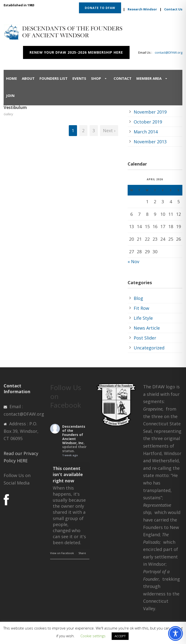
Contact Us (173, 9)
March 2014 (146, 132)
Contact (123, 78)
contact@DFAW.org (169, 52)
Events (79, 78)
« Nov (133, 261)
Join (10, 95)
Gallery (8, 114)
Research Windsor (142, 9)
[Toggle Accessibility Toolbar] (175, 633)
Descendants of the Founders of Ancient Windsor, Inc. (74, 434)
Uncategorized (149, 348)
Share (82, 553)
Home (12, 78)
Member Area (149, 78)
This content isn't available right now (68, 474)
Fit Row (141, 308)
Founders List (54, 78)
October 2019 (148, 122)
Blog (138, 298)
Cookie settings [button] (93, 636)
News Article (147, 328)
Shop (96, 78)
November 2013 (150, 142)
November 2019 (150, 112)
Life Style (143, 318)
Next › (109, 130)
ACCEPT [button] (120, 636)
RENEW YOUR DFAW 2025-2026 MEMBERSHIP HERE (76, 52)
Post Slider (145, 338)
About (28, 78)
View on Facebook (62, 553)
